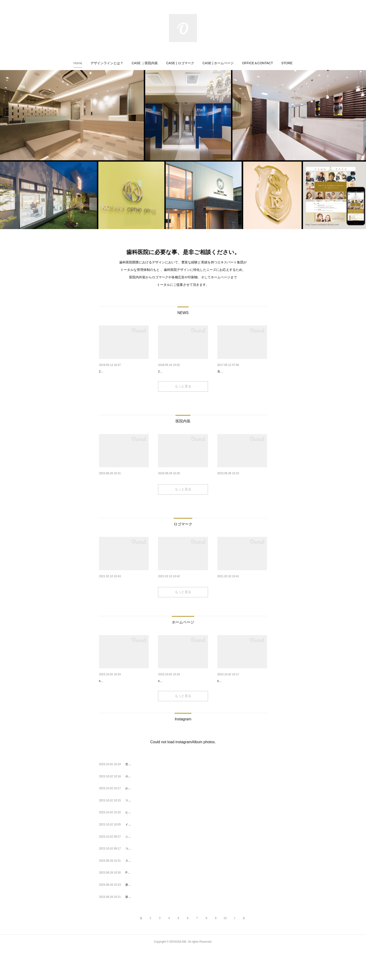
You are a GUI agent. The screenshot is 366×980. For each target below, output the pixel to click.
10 (225, 949)
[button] (78, 63)
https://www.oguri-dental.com (176, 712)
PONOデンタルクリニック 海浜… (183, 492)
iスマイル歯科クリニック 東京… (123, 601)
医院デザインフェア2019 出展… (123, 371)
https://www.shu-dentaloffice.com (119, 712)
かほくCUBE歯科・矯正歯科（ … (242, 705)
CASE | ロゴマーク (180, 63)
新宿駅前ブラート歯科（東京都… (242, 492)
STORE (287, 63)
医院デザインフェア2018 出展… (182, 371)
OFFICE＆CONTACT (257, 63)
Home (78, 63)
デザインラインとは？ (107, 63)
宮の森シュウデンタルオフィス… (123, 705)
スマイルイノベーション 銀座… (123, 492)
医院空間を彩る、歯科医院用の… (242, 371)
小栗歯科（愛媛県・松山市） (179, 705)
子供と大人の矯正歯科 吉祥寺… (181, 601)
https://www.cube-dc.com (233, 712)
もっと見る (183, 398)
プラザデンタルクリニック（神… (242, 601)
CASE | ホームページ (218, 63)
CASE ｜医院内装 (145, 63)
